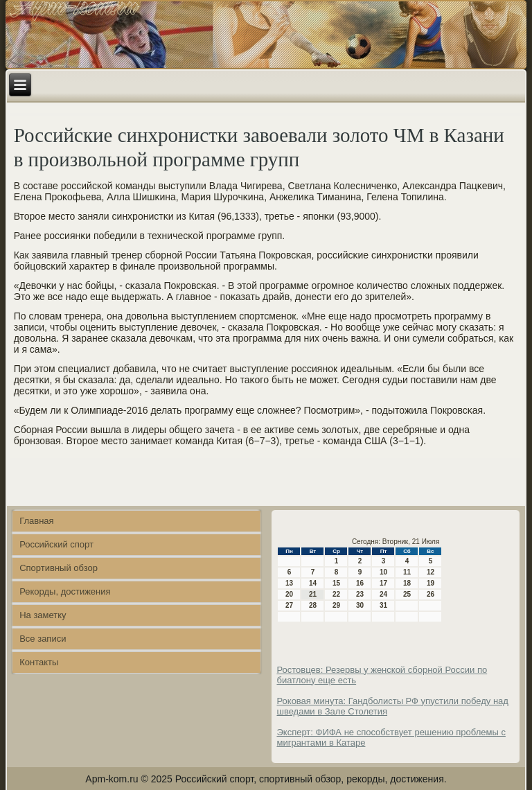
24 (383, 594)
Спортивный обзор (59, 568)
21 (313, 594)
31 (383, 605)
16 (360, 583)
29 (336, 605)
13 (289, 583)
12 (431, 572)
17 (383, 583)
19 (431, 583)
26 (431, 594)
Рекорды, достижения (65, 591)
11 (407, 572)
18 (407, 583)
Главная (36, 521)
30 (360, 605)
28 (313, 605)
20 (289, 594)
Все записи (43, 639)
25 (407, 594)
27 (289, 605)
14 (313, 583)
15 (336, 583)
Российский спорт (56, 544)
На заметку (43, 615)
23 (360, 594)
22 (336, 594)
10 (383, 572)
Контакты (39, 662)
